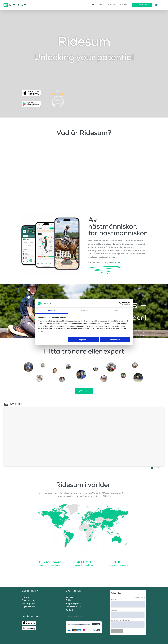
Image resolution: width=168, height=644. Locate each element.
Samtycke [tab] (52, 310)
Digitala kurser (28, 607)
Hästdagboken (29, 603)
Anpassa (84, 340)
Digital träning (28, 600)
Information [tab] (84, 310)
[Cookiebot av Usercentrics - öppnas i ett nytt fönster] (121, 303)
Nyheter (14, 404)
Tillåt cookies (115, 340)
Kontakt (69, 610)
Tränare (25, 597)
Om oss (69, 597)
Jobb (68, 600)
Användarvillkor (73, 607)
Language (115, 610)
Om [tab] (116, 310)
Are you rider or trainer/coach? (121, 620)
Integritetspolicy (73, 603)
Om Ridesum (74, 591)
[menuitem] (158, 5)
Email (113, 600)
